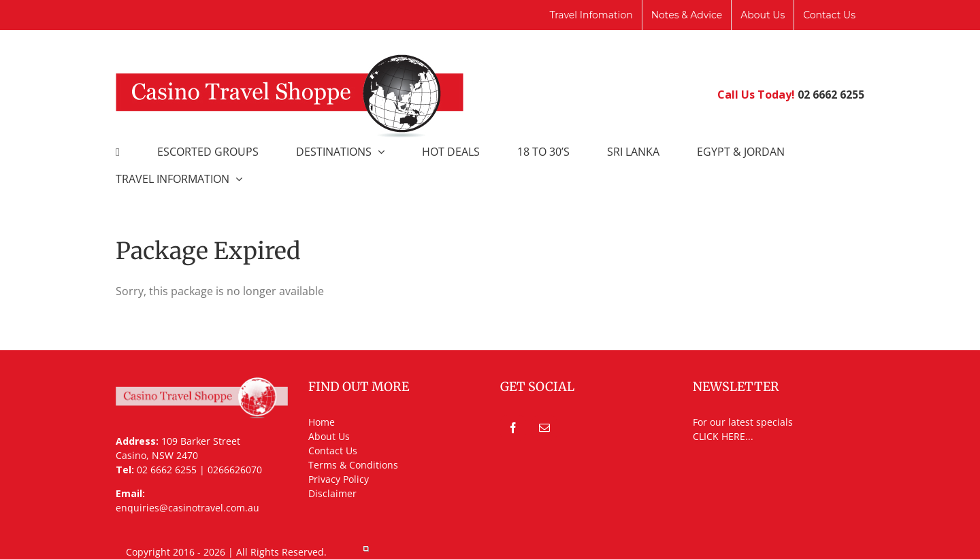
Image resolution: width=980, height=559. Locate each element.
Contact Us (333, 451)
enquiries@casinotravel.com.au (187, 508)
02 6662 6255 (831, 95)
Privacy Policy (339, 479)
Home (322, 422)
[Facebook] (513, 428)
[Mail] (544, 428)
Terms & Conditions (353, 465)
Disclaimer (332, 493)
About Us (329, 436)
